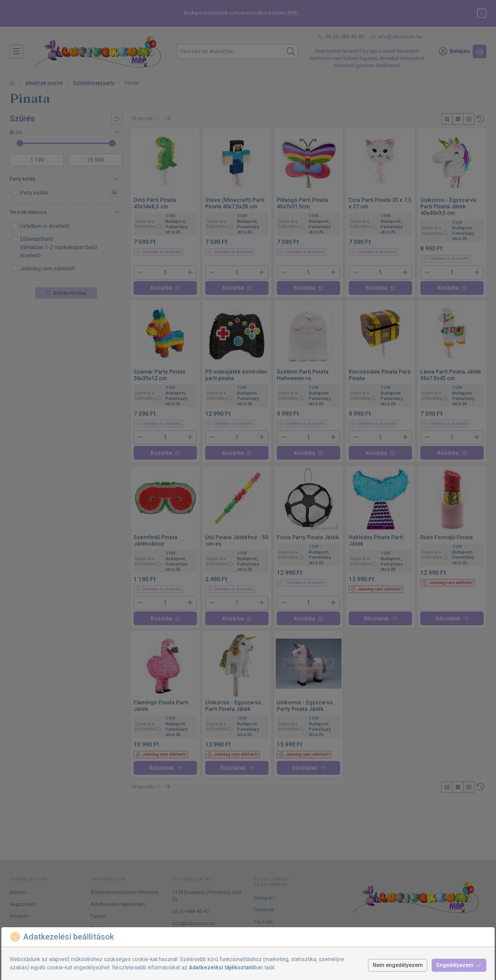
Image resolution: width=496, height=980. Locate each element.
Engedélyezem (459, 965)
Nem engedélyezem (398, 965)
